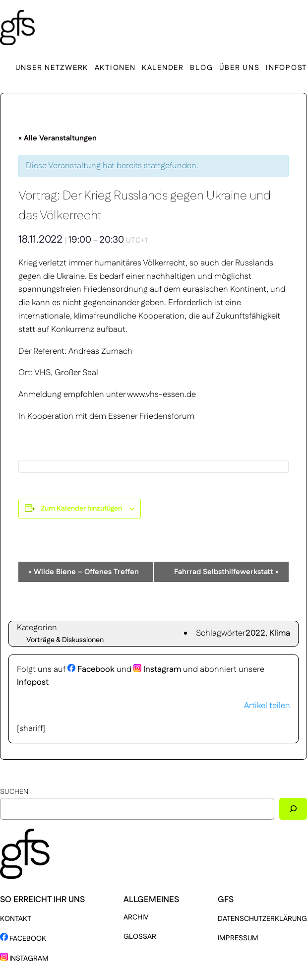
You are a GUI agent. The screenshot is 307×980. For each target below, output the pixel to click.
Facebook (91, 669)
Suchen (14, 792)
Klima (280, 633)
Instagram (157, 669)
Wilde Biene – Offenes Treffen (84, 572)
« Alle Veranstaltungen (58, 138)
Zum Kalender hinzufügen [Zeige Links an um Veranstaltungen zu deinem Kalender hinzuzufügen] (81, 509)
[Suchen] (293, 809)
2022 (255, 633)
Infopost (33, 682)
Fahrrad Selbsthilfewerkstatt (226, 572)
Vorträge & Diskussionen (65, 640)
